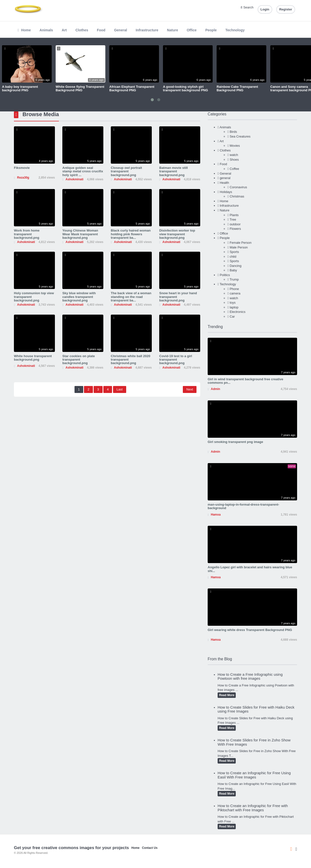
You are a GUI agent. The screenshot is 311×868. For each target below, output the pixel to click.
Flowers (235, 229)
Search (247, 7)
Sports (234, 252)
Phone (234, 289)
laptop (234, 307)
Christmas (237, 196)
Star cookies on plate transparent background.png (79, 360)
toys (233, 303)
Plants (234, 215)
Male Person (239, 247)
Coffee (234, 169)
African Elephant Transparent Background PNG (132, 88)
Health (224, 183)
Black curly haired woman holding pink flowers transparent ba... (131, 234)
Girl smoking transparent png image (235, 442)
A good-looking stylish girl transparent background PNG (185, 88)
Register (286, 9)
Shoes (234, 160)
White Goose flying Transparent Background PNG (80, 88)
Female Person (240, 243)
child (233, 257)
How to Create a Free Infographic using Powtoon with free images (250, 676)
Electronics (237, 312)
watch (234, 155)
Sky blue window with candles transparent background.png (79, 297)
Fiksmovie (22, 168)
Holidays (226, 192)
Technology (235, 30)
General (120, 30)
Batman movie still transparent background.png (174, 171)
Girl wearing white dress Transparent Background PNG (250, 630)
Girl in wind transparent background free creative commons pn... (245, 381)
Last (120, 389)
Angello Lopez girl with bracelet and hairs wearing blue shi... (250, 569)
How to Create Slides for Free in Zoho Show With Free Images (254, 742)
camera (235, 293)
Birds (233, 132)
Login (265, 9)
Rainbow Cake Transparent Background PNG (237, 88)
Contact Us (150, 848)
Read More (227, 695)
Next (190, 389)
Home (24, 30)
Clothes (82, 30)
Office (192, 30)
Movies (235, 146)
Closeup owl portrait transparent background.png (126, 171)
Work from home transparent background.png (27, 234)
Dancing (235, 266)
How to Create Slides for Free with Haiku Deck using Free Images (256, 709)
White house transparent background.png (33, 358)
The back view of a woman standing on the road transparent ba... (131, 297)
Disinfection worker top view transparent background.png (177, 234)
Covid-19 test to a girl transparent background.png (176, 360)
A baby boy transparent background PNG (20, 88)
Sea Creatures (240, 136)
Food (101, 30)
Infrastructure (147, 30)
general (225, 178)
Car (232, 316)
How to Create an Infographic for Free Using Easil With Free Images (254, 775)
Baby (233, 270)
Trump (234, 279)
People (211, 30)
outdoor (235, 224)
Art (64, 30)
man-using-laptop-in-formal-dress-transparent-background (243, 506)
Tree (233, 219)
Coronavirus (238, 187)
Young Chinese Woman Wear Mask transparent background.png (80, 234)
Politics (225, 275)
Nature (172, 30)
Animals (46, 30)
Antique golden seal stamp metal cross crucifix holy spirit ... (83, 171)
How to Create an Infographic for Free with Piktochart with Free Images (253, 808)
